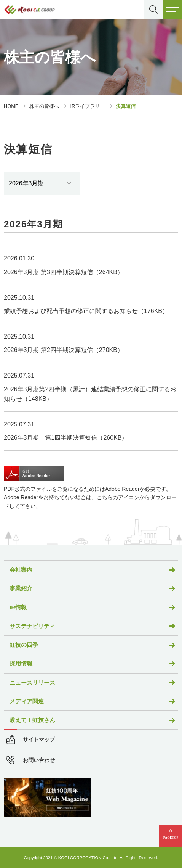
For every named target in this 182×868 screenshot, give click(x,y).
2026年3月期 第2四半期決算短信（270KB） (64, 350)
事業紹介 (21, 588)
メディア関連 (27, 701)
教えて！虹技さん (32, 720)
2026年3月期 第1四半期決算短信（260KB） (66, 438)
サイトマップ (39, 740)
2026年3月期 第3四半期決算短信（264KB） (64, 272)
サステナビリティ (32, 626)
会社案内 (21, 570)
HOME (11, 106)
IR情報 (18, 607)
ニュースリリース (32, 682)
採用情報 (21, 663)
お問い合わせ (39, 760)
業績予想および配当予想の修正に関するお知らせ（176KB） (86, 311)
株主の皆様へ (44, 106)
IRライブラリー (87, 106)
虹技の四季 (24, 645)
